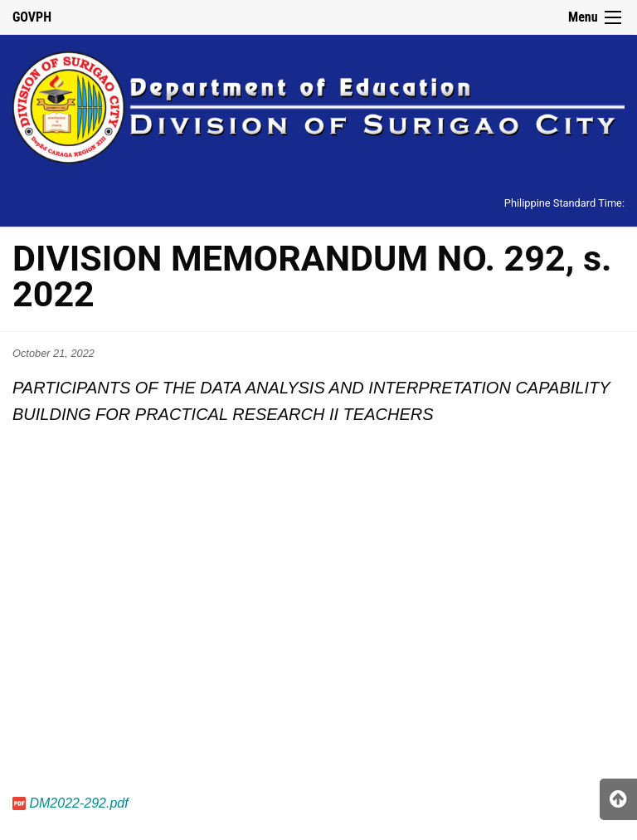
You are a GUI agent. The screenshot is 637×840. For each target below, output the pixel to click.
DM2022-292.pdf (78, 803)
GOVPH (32, 17)
